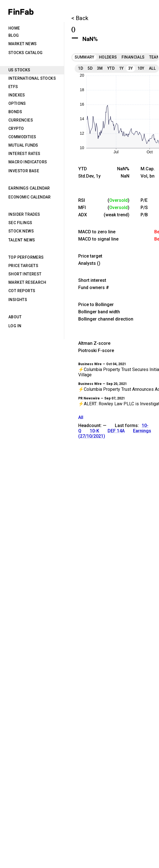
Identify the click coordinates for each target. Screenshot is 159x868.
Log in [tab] (15, 326)
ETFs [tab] (13, 87)
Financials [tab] (133, 57)
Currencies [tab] (21, 120)
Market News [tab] (22, 44)
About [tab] (15, 317)
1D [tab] (80, 68)
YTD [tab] (111, 68)
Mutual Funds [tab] (23, 145)
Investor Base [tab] (24, 171)
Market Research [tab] (27, 282)
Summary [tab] (85, 57)
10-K (94, 431)
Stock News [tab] (21, 231)
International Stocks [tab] (32, 78)
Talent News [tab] (22, 240)
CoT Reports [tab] (22, 291)
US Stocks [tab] (19, 70)
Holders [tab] (108, 57)
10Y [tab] (141, 68)
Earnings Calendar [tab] (29, 188)
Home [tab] (14, 28)
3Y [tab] (131, 68)
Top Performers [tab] (26, 257)
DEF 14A (116, 431)
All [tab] (152, 68)
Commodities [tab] (22, 137)
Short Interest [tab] (25, 274)
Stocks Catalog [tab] (26, 53)
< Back (80, 18)
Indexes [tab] (17, 95)
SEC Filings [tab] (20, 223)
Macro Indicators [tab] (28, 162)
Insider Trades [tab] (24, 214)
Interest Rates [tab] (24, 154)
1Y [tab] (121, 68)
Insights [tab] (18, 300)
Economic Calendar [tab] (30, 197)
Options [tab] (17, 103)
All (81, 417)
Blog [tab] (14, 35)
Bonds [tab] (15, 112)
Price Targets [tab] (23, 266)
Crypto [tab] (16, 128)
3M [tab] (100, 68)
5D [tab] (90, 68)
